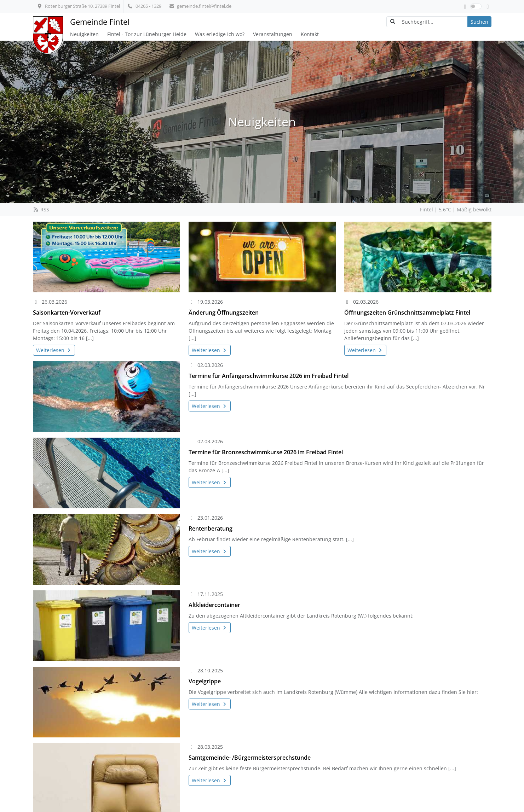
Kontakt (310, 34)
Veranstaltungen (273, 34)
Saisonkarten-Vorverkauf (67, 312)
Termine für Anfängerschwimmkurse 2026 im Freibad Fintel (269, 376)
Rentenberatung (211, 528)
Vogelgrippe (205, 681)
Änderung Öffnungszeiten (224, 312)
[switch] (476, 6)
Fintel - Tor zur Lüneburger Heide (147, 34)
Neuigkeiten (84, 34)
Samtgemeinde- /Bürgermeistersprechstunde (250, 758)
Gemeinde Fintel (100, 22)
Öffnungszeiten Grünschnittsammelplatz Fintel (407, 312)
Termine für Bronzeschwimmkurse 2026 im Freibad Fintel (266, 452)
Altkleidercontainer (214, 605)
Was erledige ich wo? (220, 34)
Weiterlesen (54, 350)
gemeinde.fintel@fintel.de (200, 6)
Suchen (479, 22)
